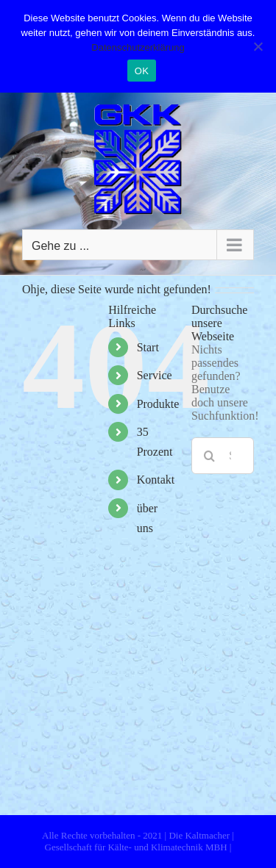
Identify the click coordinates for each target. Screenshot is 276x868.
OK (142, 71)
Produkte (158, 404)
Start (148, 347)
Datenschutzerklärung (138, 47)
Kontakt (156, 480)
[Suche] (210, 456)
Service (155, 375)
